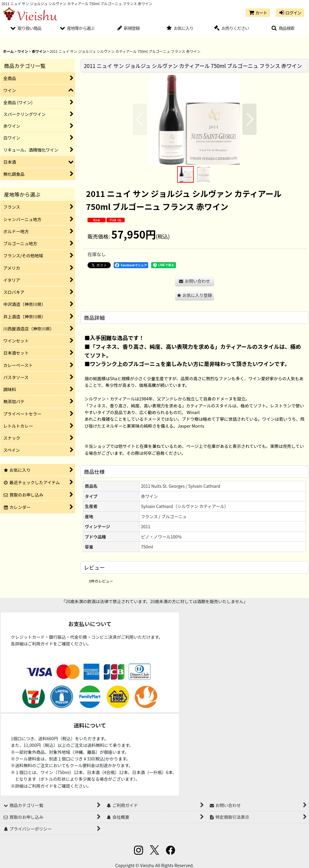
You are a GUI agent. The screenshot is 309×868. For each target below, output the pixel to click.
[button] (283, 29)
